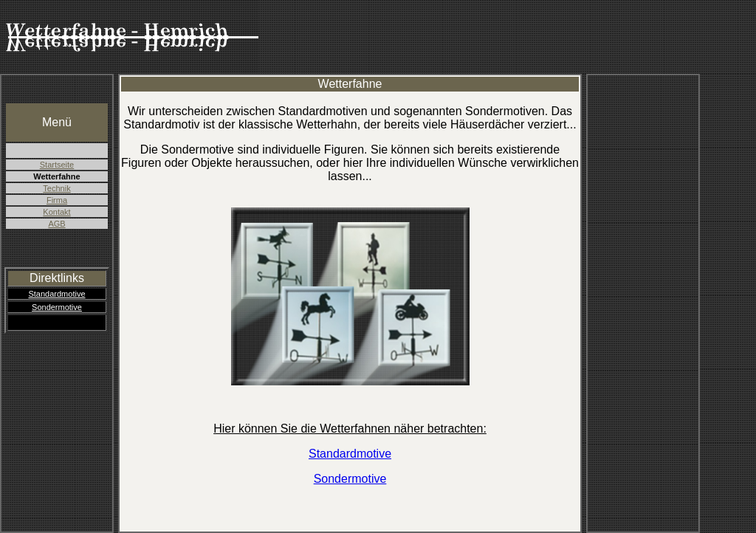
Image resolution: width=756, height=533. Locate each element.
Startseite (57, 165)
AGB (56, 224)
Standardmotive (56, 294)
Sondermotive (57, 307)
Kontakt (56, 212)
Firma (57, 200)
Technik (56, 188)
